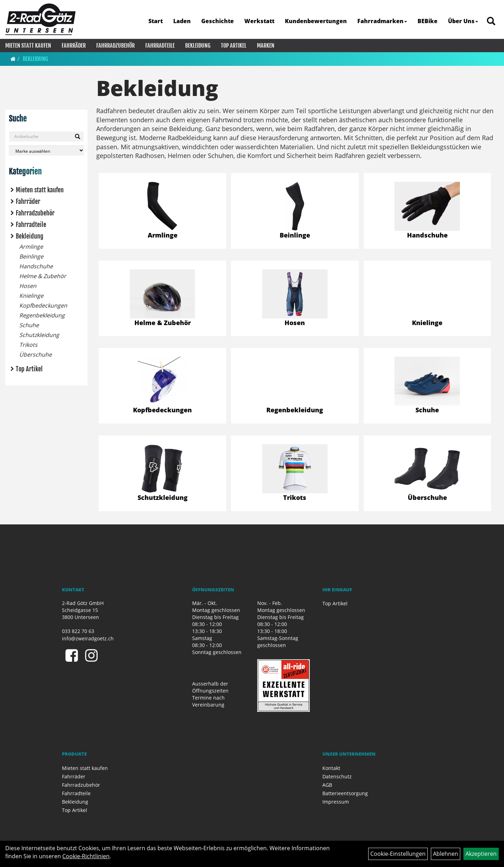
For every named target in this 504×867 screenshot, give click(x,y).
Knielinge (31, 296)
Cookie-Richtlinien (86, 856)
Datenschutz (337, 776)
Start (156, 21)
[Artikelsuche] (491, 22)
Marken (266, 46)
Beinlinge (31, 256)
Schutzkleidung (39, 335)
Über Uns (463, 21)
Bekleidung (198, 46)
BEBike (428, 21)
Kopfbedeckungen (43, 305)
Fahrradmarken (382, 21)
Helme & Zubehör (43, 276)
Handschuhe (36, 266)
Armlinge (31, 247)
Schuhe (29, 325)
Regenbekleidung (42, 315)
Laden (182, 21)
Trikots (28, 345)
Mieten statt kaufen (28, 46)
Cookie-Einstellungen (398, 854)
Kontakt (331, 768)
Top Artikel (234, 46)
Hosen (28, 286)
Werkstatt (259, 21)
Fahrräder (74, 46)
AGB (327, 785)
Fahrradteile (160, 46)
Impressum (336, 802)
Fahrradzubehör (115, 46)
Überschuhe (36, 355)
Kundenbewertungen (316, 21)
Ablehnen (446, 854)
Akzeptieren (481, 854)
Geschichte (218, 21)
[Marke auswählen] (46, 150)
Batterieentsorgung (345, 793)
